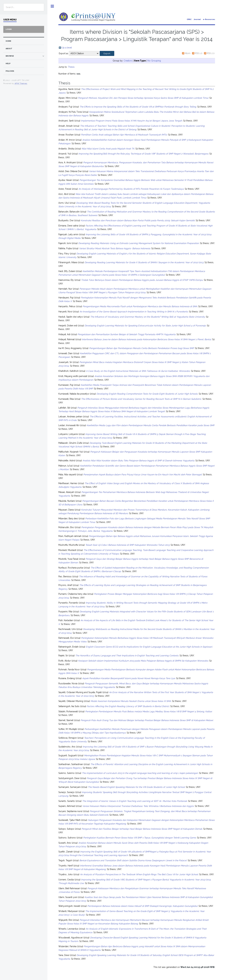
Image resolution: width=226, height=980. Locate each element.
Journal (197, 19)
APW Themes (21, 83)
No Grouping (154, 61)
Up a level (67, 48)
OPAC (189, 19)
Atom (188, 53)
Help (8, 64)
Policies (10, 71)
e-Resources (209, 19)
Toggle (52, 6)
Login (9, 29)
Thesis (71, 67)
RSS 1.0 (199, 53)
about (9, 49)
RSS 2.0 (211, 53)
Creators (128, 61)
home (8, 41)
